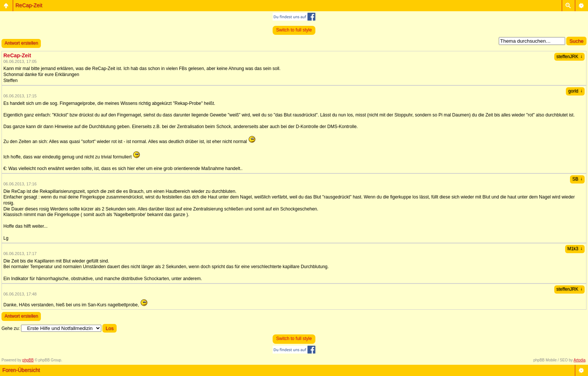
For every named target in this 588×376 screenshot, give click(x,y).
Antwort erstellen (21, 43)
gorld (575, 91)
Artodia (580, 360)
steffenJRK (569, 57)
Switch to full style (294, 30)
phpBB (28, 360)
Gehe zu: (11, 328)
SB (577, 179)
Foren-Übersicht (21, 370)
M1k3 (575, 249)
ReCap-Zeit (29, 5)
